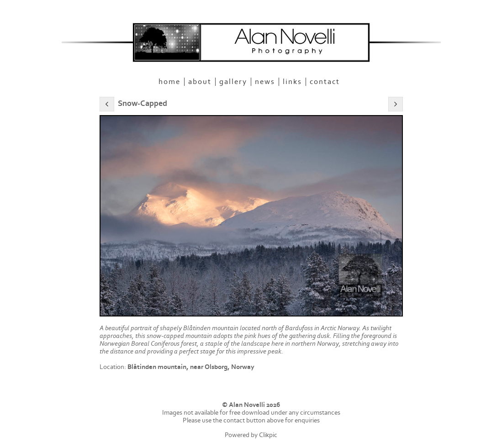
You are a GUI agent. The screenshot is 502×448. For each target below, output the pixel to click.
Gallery (233, 82)
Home (169, 82)
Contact (325, 82)
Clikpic (268, 435)
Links (292, 82)
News (265, 82)
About (200, 82)
